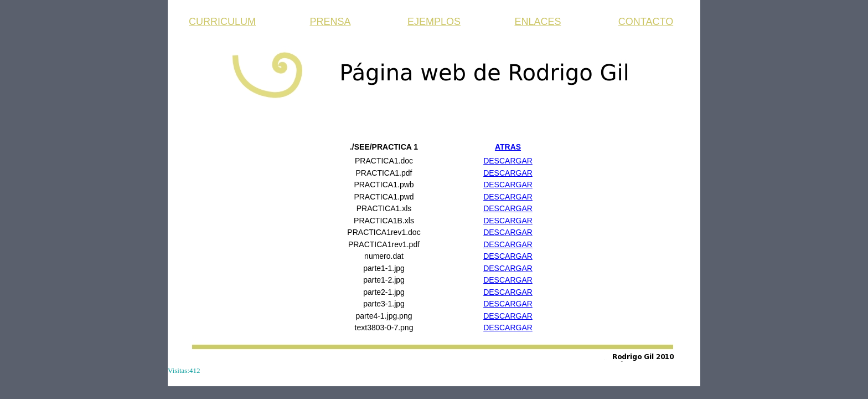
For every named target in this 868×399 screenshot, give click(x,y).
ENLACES (538, 22)
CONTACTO (646, 22)
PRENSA (330, 22)
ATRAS (508, 147)
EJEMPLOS (434, 22)
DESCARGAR (508, 161)
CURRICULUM (222, 22)
